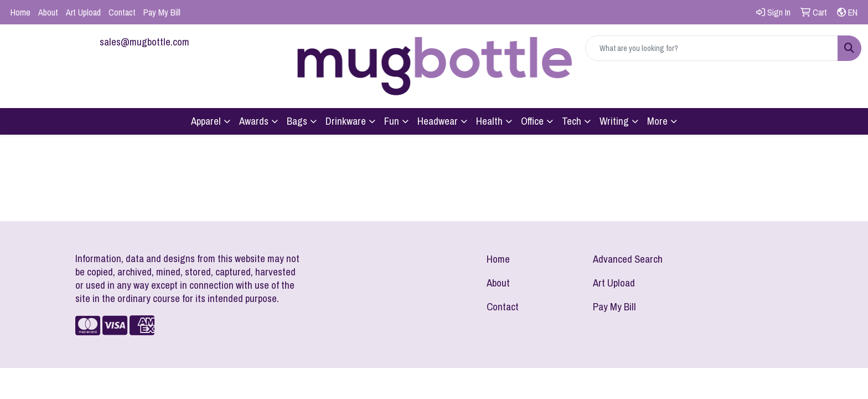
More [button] (657, 121)
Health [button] (489, 121)
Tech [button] (572, 121)
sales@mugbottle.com (144, 42)
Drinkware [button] (346, 121)
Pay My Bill (162, 12)
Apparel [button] (206, 121)
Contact (122, 12)
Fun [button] (392, 121)
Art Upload (83, 12)
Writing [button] (614, 121)
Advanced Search (628, 259)
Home (20, 12)
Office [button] (532, 121)
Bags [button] (297, 121)
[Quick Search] (712, 48)
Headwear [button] (438, 121)
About (48, 12)
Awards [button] (254, 121)
